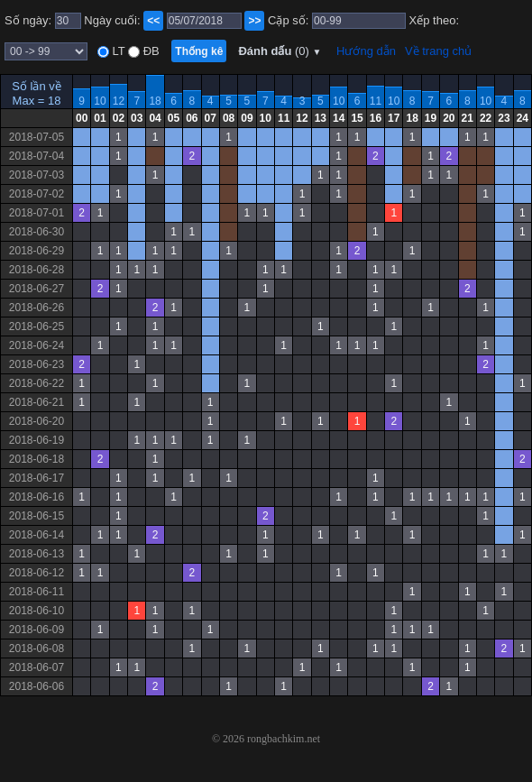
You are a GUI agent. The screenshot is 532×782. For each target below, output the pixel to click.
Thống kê (199, 51)
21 (468, 118)
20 (449, 118)
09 (247, 118)
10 (100, 101)
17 (394, 118)
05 (174, 118)
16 (376, 118)
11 (376, 101)
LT (117, 51)
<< (153, 21)
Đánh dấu (280, 51)
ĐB (150, 51)
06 (192, 118)
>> (254, 21)
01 (100, 118)
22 (486, 118)
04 (155, 118)
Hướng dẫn (366, 51)
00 (82, 118)
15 (357, 118)
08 (229, 118)
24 (523, 118)
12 (119, 101)
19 (431, 118)
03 (137, 118)
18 (155, 101)
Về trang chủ (438, 51)
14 (339, 118)
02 (119, 118)
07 (211, 118)
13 (321, 118)
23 (504, 118)
